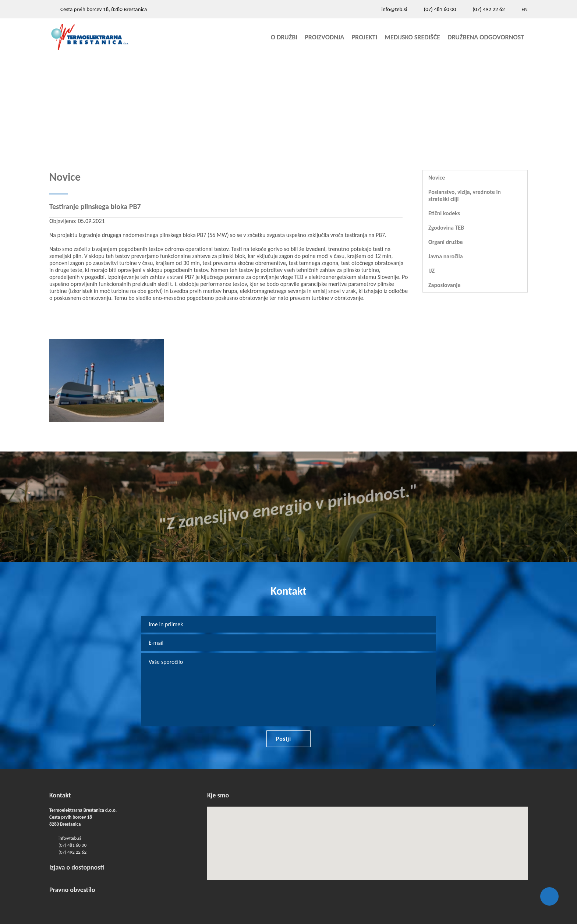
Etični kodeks (444, 213)
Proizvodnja (324, 37)
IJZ (431, 271)
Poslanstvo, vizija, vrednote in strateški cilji (465, 195)
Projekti (365, 37)
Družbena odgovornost (486, 37)
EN (525, 9)
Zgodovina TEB (446, 228)
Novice (437, 178)
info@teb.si (394, 9)
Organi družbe (446, 242)
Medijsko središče (412, 37)
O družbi (284, 37)
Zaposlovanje (444, 285)
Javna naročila (446, 256)
